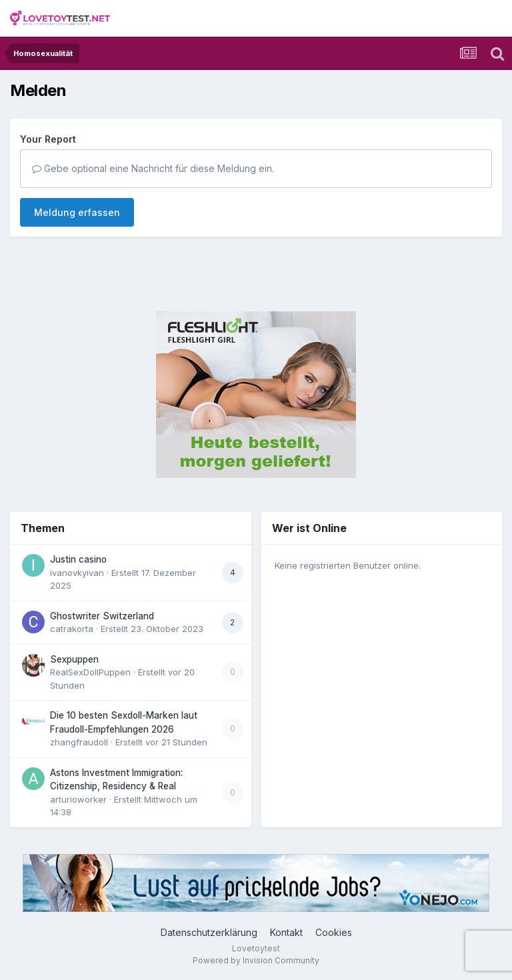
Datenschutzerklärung (209, 932)
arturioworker (78, 799)
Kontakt (286, 932)
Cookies (334, 932)
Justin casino (78, 559)
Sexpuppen (74, 659)
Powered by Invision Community (256, 960)
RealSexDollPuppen (90, 672)
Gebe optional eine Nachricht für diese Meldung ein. (153, 168)
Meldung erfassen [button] (77, 212)
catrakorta (72, 629)
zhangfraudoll (79, 742)
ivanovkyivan (77, 573)
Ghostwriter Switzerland (102, 616)
